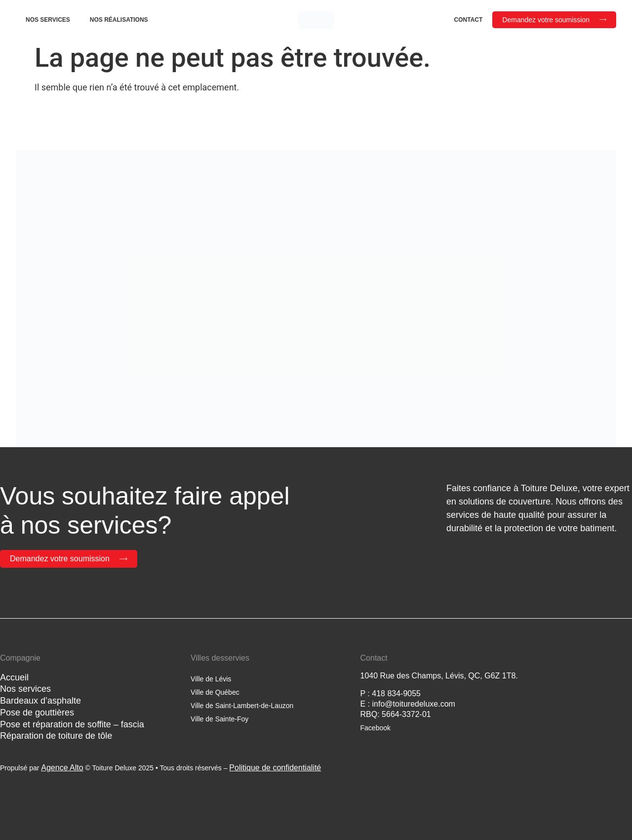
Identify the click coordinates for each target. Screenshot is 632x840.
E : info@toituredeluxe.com (408, 704)
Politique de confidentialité (275, 768)
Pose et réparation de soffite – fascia (72, 724)
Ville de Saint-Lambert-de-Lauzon (242, 706)
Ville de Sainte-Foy (219, 719)
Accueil (14, 677)
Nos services (48, 20)
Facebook (375, 728)
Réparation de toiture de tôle (56, 736)
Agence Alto (62, 768)
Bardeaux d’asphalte (40, 701)
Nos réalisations (119, 20)
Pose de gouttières (37, 713)
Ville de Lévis (211, 679)
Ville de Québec (215, 692)
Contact (469, 20)
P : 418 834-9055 (391, 693)
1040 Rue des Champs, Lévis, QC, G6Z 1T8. (439, 676)
